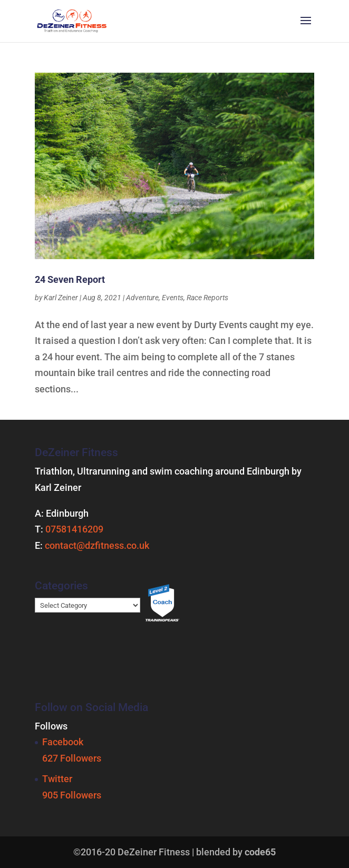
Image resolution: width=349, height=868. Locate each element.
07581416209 (74, 529)
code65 (260, 852)
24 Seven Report (70, 279)
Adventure (142, 298)
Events (173, 298)
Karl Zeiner (61, 298)
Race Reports (207, 298)
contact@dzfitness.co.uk (97, 545)
